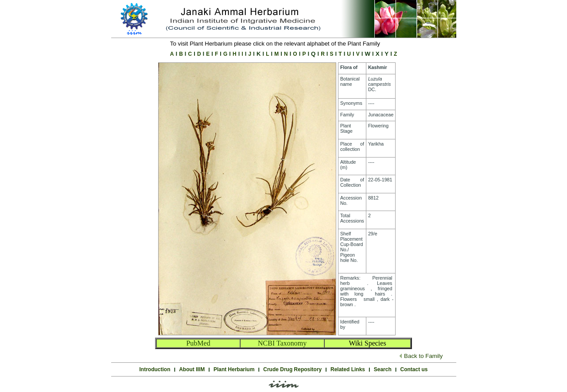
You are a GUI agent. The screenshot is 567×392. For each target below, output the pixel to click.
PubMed (198, 343)
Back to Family (423, 356)
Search (383, 369)
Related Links (348, 369)
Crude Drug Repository (292, 369)
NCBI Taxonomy (282, 343)
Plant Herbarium (234, 369)
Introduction (155, 369)
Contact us (414, 369)
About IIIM (192, 369)
